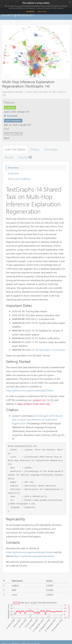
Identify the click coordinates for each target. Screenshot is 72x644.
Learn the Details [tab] (15, 149)
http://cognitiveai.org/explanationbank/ (34, 556)
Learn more (42, 11)
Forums (25, 157)
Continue (30, 11)
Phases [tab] (35, 149)
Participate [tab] (51, 149)
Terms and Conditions (19, 179)
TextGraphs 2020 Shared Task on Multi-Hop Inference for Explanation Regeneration (37, 420)
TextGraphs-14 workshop (52, 350)
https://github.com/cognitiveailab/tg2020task (30, 390)
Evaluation (13, 173)
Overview (13, 168)
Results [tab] (9, 157)
